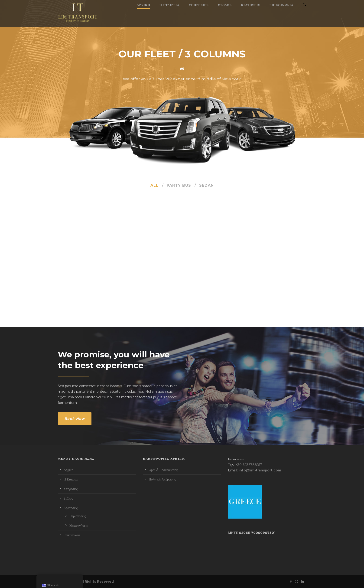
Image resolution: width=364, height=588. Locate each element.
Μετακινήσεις (79, 526)
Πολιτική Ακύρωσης (162, 479)
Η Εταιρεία (169, 5)
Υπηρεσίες (199, 5)
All (154, 185)
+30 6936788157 (249, 465)
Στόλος (225, 5)
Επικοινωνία (281, 5)
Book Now (75, 419)
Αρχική (143, 5)
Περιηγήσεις (78, 516)
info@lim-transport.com (260, 470)
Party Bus (179, 185)
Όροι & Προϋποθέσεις (163, 470)
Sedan (206, 185)
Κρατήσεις (251, 5)
